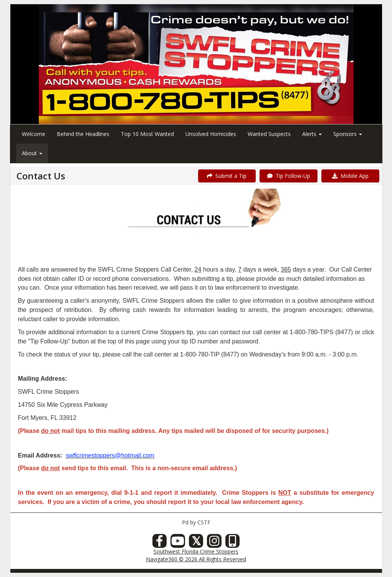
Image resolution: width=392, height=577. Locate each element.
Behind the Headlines (83, 134)
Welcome (34, 134)
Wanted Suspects (269, 134)
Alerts (312, 134)
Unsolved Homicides (211, 134)
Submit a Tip (227, 176)
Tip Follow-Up (289, 176)
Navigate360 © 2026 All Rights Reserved (196, 559)
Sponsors (348, 134)
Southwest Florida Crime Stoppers (196, 551)
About (32, 153)
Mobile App (350, 176)
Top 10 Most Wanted (147, 134)
